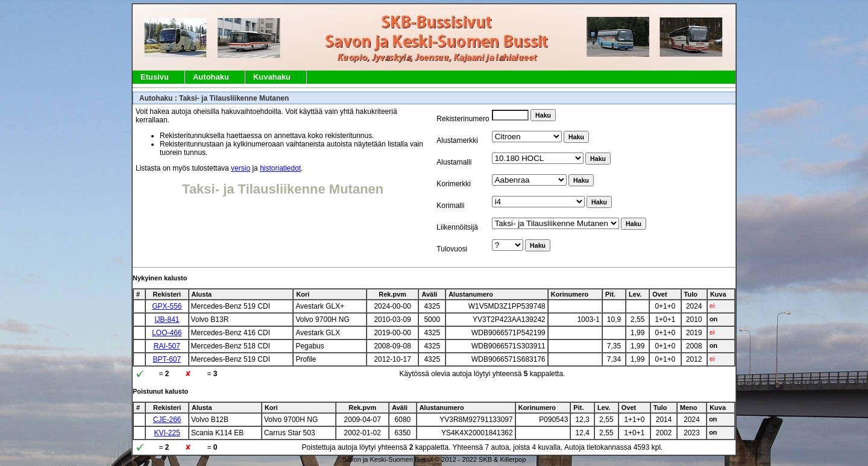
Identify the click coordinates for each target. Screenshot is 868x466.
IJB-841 (167, 320)
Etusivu (155, 77)
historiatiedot (280, 168)
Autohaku (211, 77)
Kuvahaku (272, 77)
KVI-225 (167, 433)
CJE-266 (167, 420)
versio (241, 168)
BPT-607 (167, 359)
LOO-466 (167, 333)
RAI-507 (167, 346)
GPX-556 (167, 306)
